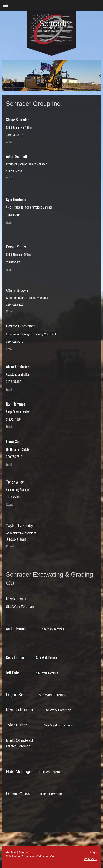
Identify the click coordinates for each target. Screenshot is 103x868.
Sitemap (24, 852)
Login (93, 852)
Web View (91, 859)
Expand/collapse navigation (51, 5)
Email (9, 142)
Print (12, 852)
